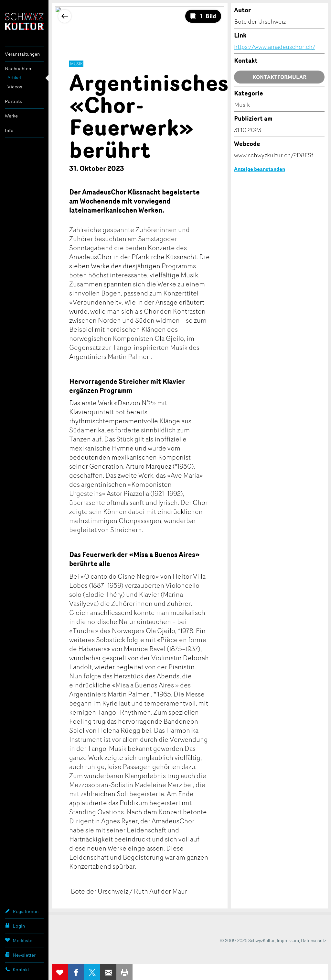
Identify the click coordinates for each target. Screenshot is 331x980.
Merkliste (19, 940)
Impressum (288, 940)
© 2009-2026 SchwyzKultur (247, 940)
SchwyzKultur (24, 22)
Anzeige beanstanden (260, 169)
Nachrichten (18, 68)
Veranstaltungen (22, 54)
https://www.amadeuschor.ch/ (275, 47)
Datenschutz (314, 940)
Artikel (14, 78)
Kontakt (17, 969)
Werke (11, 116)
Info (9, 130)
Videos (15, 87)
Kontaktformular (279, 77)
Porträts (13, 101)
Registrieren (22, 911)
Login (15, 926)
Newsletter (20, 955)
